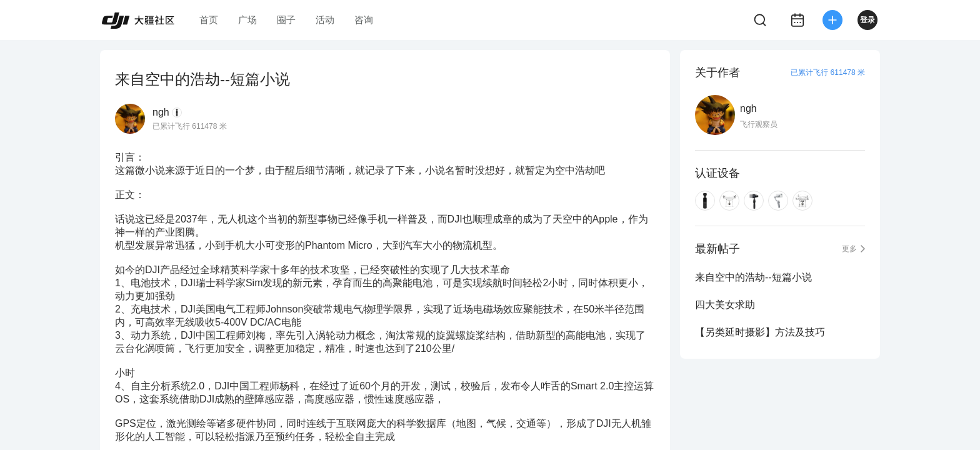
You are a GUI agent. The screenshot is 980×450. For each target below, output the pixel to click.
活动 (325, 20)
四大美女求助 (725, 305)
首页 (209, 20)
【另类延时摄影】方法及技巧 (760, 332)
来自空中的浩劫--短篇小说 (753, 277)
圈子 (286, 20)
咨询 (364, 20)
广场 (247, 20)
